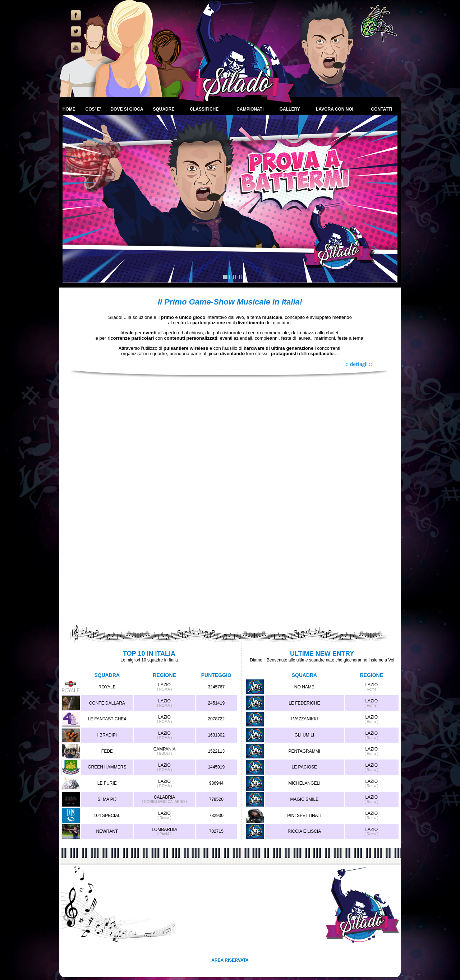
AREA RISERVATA (230, 960)
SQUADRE (164, 109)
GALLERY (290, 109)
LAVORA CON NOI (335, 109)
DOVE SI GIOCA (127, 109)
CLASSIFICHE (204, 109)
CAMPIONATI (250, 109)
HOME (69, 109)
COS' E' (93, 109)
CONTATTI (382, 109)
